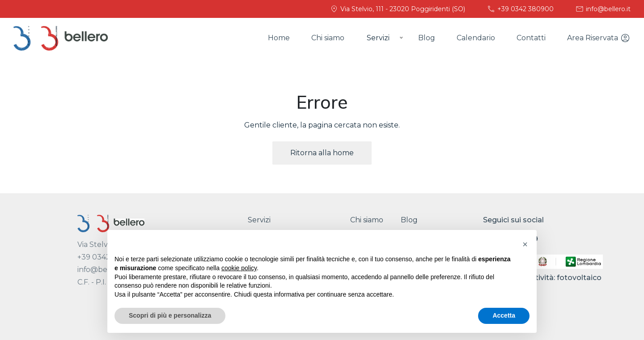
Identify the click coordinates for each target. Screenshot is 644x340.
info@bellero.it (603, 9)
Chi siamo (328, 38)
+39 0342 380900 (520, 9)
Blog (427, 38)
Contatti (531, 38)
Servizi (259, 220)
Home (279, 38)
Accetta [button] (504, 315)
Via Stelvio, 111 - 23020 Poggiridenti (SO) (397, 9)
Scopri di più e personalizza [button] (170, 315)
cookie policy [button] (239, 268)
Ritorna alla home (322, 153)
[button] (525, 244)
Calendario (476, 38)
